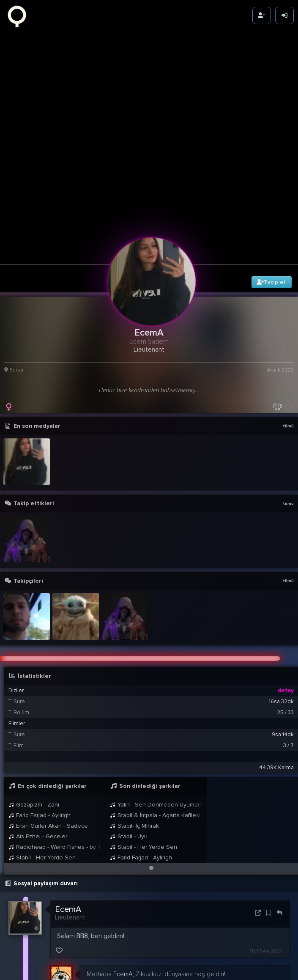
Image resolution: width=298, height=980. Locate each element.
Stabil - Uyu (129, 769)
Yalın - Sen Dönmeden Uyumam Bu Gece (156, 737)
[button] (151, 801)
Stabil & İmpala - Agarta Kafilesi (155, 748)
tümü (288, 359)
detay (286, 623)
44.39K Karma (276, 700)
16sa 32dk (281, 634)
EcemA (68, 842)
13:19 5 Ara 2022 (265, 884)
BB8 (82, 869)
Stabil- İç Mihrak (134, 758)
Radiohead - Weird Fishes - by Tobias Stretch (55, 780)
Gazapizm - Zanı (34, 737)
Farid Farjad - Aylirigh (40, 748)
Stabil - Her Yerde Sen (42, 790)
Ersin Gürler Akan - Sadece (48, 758)
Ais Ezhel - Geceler (38, 769)
